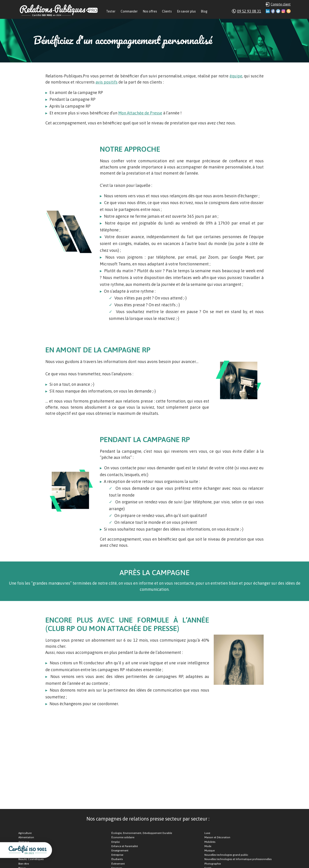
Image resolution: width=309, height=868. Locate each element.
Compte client (281, 4)
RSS (289, 11)
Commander (129, 11)
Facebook (273, 11)
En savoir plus (186, 11)
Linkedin (268, 11)
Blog (204, 11)
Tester (111, 11)
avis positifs (107, 82)
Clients (167, 11)
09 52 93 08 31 (249, 11)
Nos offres (150, 11)
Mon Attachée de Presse (140, 113)
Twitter (278, 11)
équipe (236, 76)
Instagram (283, 11)
